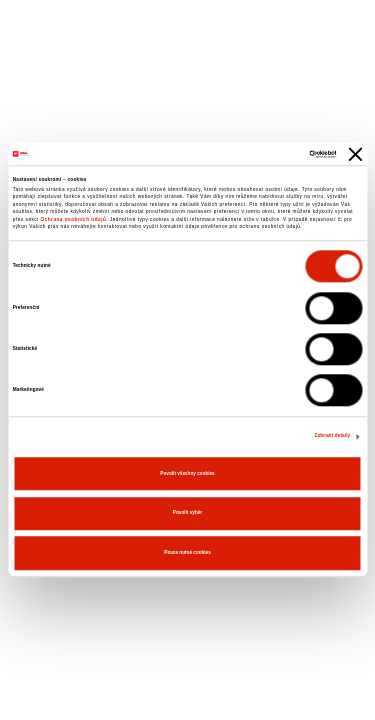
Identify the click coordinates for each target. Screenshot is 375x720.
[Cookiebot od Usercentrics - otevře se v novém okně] (252, 154)
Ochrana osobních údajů (74, 219)
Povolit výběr (187, 513)
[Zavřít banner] (355, 154)
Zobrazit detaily (332, 435)
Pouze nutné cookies (187, 552)
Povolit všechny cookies (187, 473)
